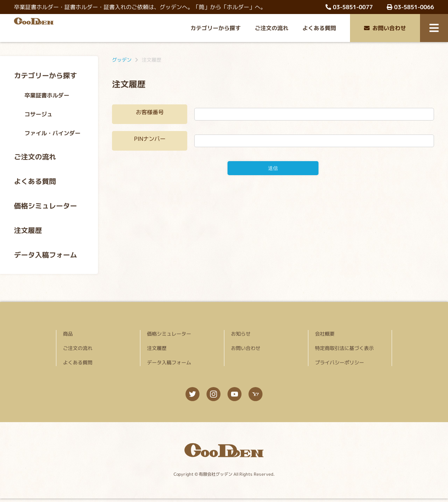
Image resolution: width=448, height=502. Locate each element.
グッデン (122, 60)
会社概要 (325, 334)
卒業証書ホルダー (47, 95)
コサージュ (38, 114)
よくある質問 (319, 28)
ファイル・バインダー (52, 133)
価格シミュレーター (45, 206)
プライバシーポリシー (339, 362)
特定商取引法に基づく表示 (344, 348)
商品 (68, 334)
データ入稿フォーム (45, 255)
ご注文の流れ (272, 28)
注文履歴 (28, 230)
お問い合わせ (385, 28)
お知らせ (241, 334)
